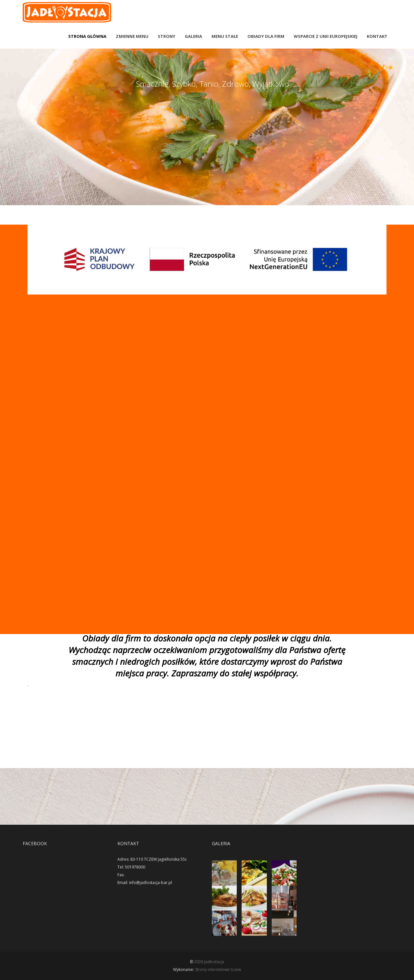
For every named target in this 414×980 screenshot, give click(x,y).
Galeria (193, 36)
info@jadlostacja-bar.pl (151, 888)
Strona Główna (87, 36)
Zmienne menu (132, 36)
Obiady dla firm (266, 36)
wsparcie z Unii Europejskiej (326, 36)
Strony (167, 36)
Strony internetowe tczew (218, 969)
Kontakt (377, 36)
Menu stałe (225, 36)
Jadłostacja (214, 962)
